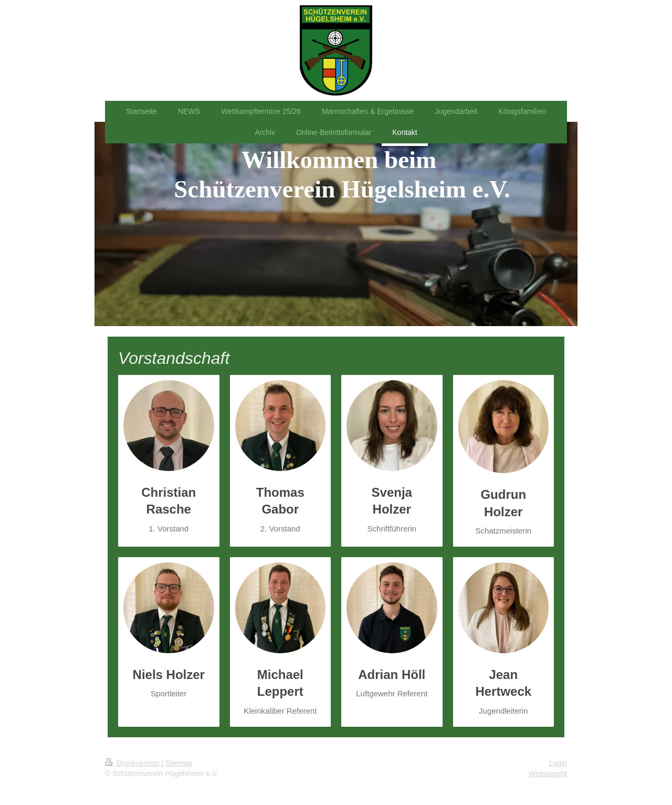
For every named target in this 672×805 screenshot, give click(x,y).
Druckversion (133, 763)
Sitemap (179, 763)
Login (558, 763)
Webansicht (548, 773)
